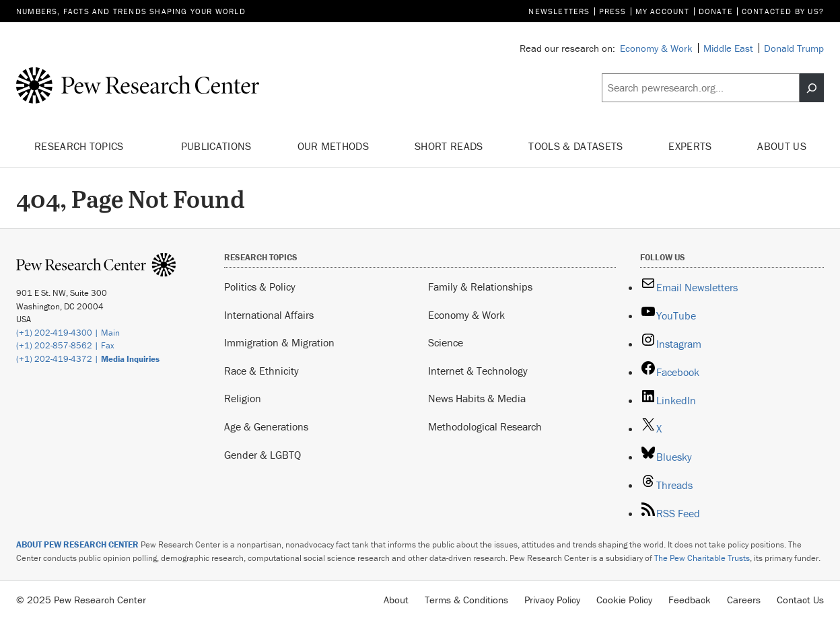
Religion (243, 398)
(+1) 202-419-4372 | (88, 359)
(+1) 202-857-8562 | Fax (65, 345)
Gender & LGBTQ (262, 455)
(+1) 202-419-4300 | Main (68, 333)
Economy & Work (466, 315)
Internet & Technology (478, 371)
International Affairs (269, 315)
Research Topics (84, 147)
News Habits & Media (477, 398)
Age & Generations (266, 426)
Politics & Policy (260, 287)
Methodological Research (485, 426)
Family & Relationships (480, 287)
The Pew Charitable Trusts (702, 558)
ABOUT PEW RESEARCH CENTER (77, 544)
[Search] (812, 88)
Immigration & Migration (279, 342)
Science (446, 342)
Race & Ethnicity (261, 371)
